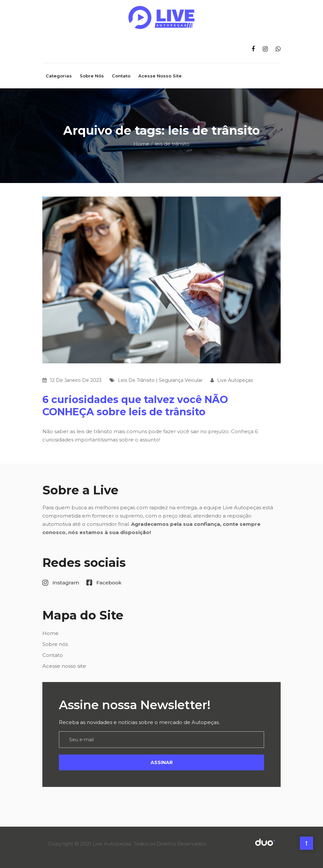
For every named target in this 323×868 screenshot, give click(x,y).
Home (141, 144)
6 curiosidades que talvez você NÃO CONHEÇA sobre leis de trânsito (135, 406)
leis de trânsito (136, 380)
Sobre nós (92, 76)
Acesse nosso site (160, 76)
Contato (121, 76)
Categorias (59, 76)
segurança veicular (181, 380)
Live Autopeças (235, 380)
